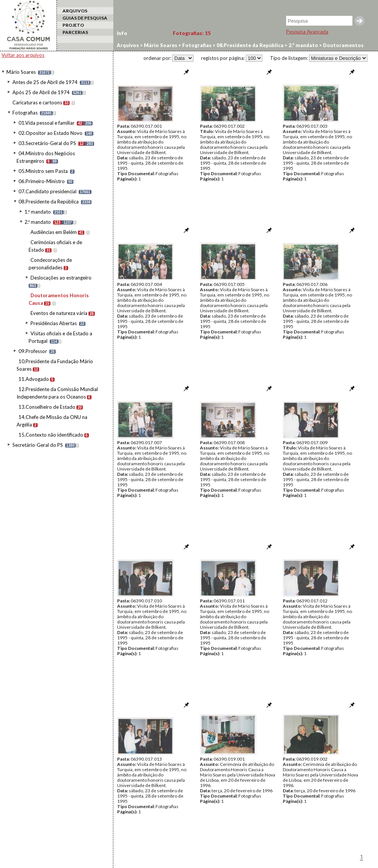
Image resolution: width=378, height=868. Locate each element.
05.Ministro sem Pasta (43, 171)
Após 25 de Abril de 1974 (41, 92)
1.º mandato (38, 212)
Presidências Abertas (54, 323)
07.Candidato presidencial (47, 191)
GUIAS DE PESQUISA (85, 18)
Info (122, 33)
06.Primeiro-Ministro (42, 181)
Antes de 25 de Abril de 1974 (45, 82)
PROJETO (73, 25)
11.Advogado (34, 379)
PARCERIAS (75, 32)
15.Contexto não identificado (51, 435)
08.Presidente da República (49, 202)
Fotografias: (192, 33)
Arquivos (128, 45)
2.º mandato (38, 222)
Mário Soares (21, 72)
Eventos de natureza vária (59, 313)
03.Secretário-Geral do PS (47, 143)
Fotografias (25, 113)
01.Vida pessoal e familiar (46, 123)
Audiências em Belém (54, 232)
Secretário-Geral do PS (38, 445)
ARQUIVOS (75, 11)
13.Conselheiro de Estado (47, 407)
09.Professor (33, 351)
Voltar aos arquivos (23, 55)
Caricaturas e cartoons (37, 102)
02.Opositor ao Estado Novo (50, 133)
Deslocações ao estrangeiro (61, 278)
